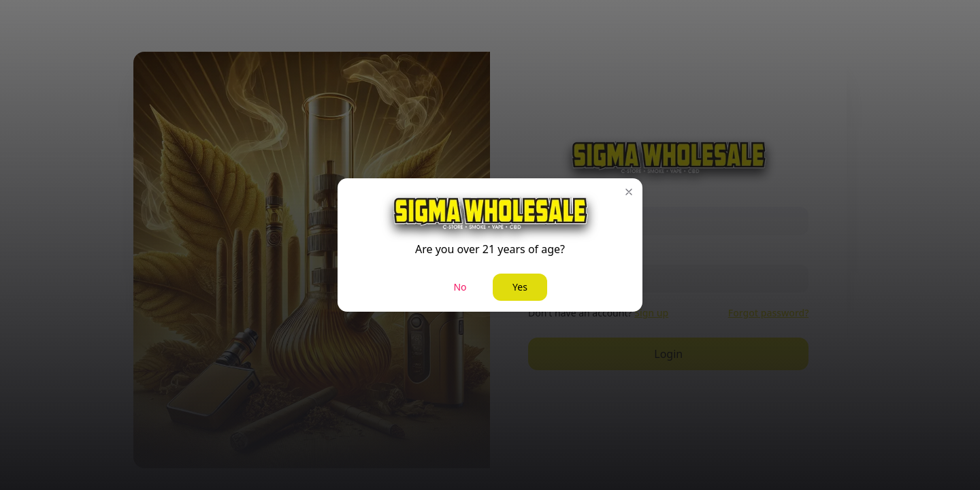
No (460, 287)
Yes (520, 287)
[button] (629, 192)
